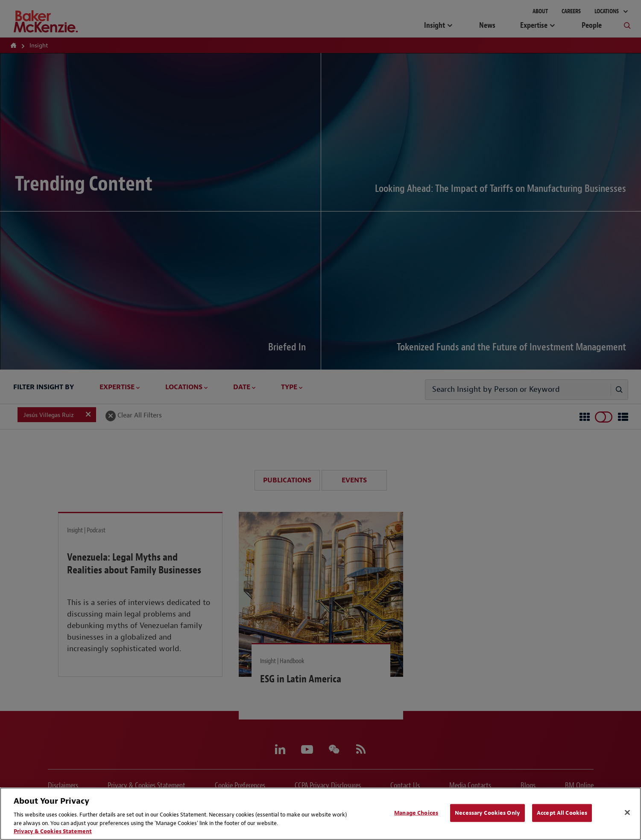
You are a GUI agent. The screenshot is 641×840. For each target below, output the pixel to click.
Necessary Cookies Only (487, 813)
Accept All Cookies (562, 813)
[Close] (627, 813)
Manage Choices (416, 813)
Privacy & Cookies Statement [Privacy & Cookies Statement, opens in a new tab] (53, 831)
